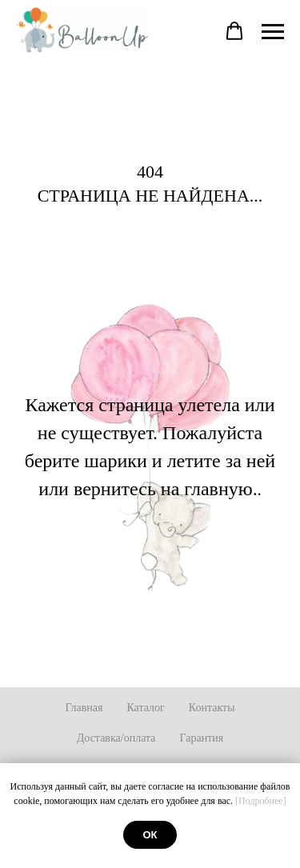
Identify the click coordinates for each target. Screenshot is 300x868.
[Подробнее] (261, 801)
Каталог (145, 708)
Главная (84, 708)
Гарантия (202, 738)
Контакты (212, 708)
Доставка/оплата (116, 738)
